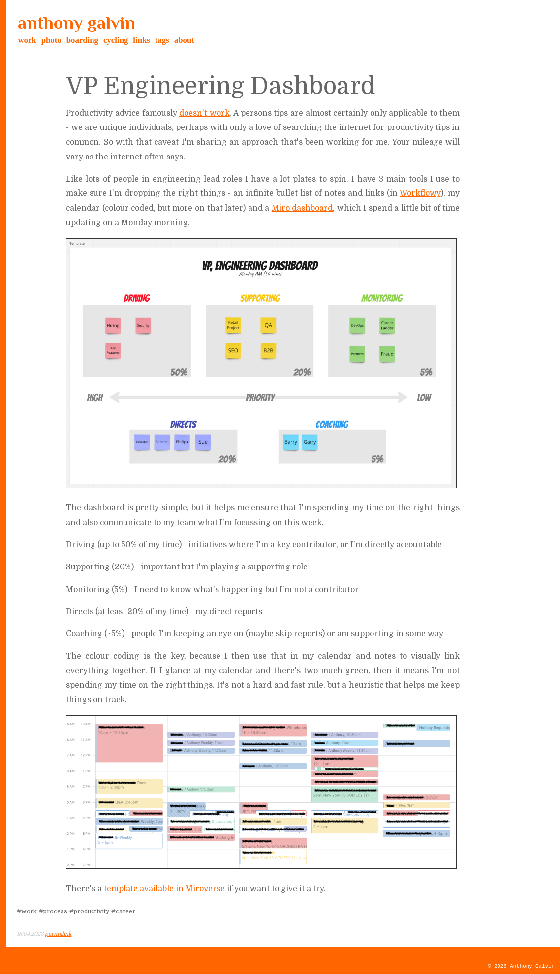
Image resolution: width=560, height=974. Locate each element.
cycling (116, 40)
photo (51, 40)
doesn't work (204, 113)
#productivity (89, 911)
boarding (82, 40)
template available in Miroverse (164, 889)
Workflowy (420, 193)
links (141, 40)
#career (123, 911)
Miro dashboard (302, 208)
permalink (58, 934)
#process (53, 911)
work (27, 40)
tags (162, 40)
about (184, 40)
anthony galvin (77, 23)
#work (27, 911)
